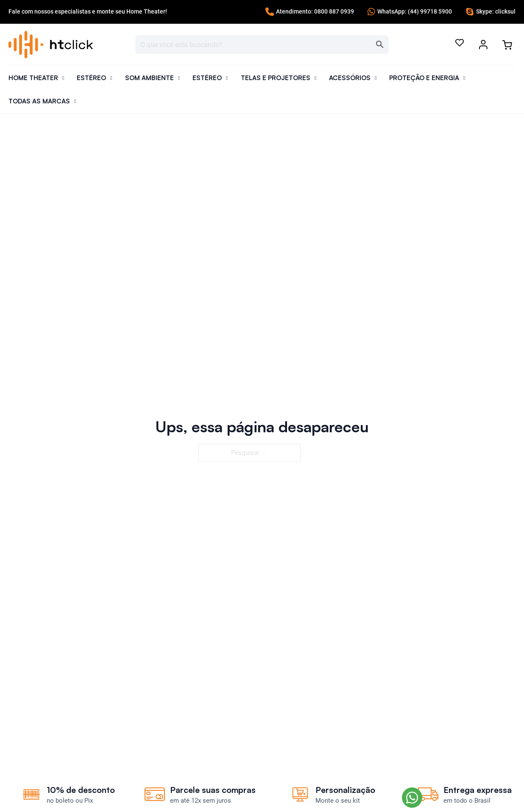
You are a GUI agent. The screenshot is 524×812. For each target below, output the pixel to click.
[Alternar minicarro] (507, 45)
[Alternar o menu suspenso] (483, 44)
